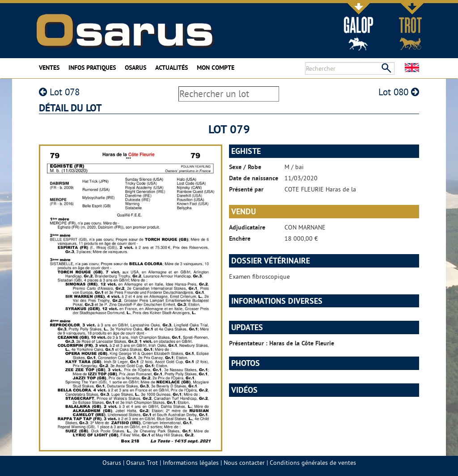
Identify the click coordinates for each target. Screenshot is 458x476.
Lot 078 (59, 92)
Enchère (240, 238)
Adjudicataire (247, 227)
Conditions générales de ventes (313, 463)
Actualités (172, 68)
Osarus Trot (142, 463)
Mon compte (216, 68)
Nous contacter (244, 463)
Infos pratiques (92, 68)
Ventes (49, 68)
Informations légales (191, 463)
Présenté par (246, 189)
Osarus (136, 68)
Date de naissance (254, 178)
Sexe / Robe (245, 167)
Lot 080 (399, 92)
